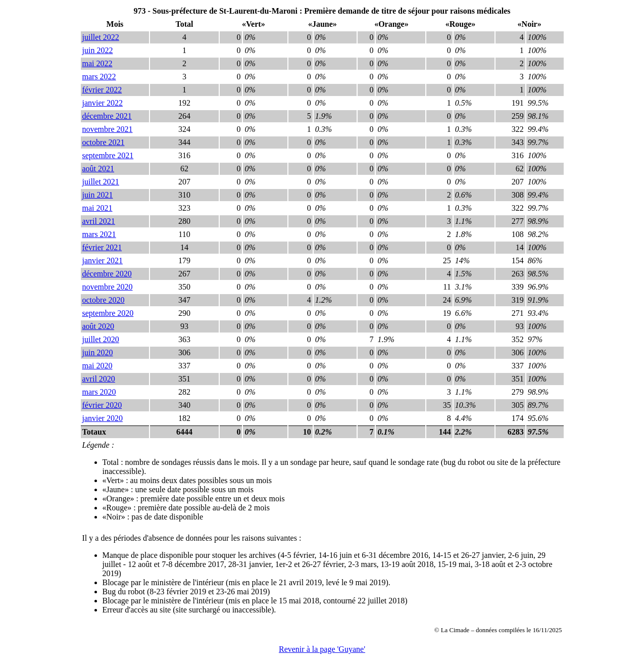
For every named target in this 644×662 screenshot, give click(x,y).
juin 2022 (98, 50)
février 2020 (102, 405)
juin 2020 (98, 352)
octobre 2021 (104, 142)
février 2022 (102, 90)
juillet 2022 (101, 37)
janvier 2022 (103, 103)
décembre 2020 (107, 274)
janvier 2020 (103, 418)
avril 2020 (99, 379)
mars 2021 (99, 234)
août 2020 (98, 326)
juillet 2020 (101, 339)
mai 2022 (97, 63)
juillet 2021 (101, 182)
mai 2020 (97, 366)
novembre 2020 (108, 287)
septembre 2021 (108, 155)
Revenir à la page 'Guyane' (322, 649)
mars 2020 (99, 392)
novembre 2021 (108, 129)
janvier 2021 (103, 261)
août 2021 (98, 169)
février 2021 (102, 247)
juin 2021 (98, 195)
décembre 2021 (107, 116)
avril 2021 (99, 221)
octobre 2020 (104, 300)
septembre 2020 (108, 313)
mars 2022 (99, 77)
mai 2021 (97, 208)
